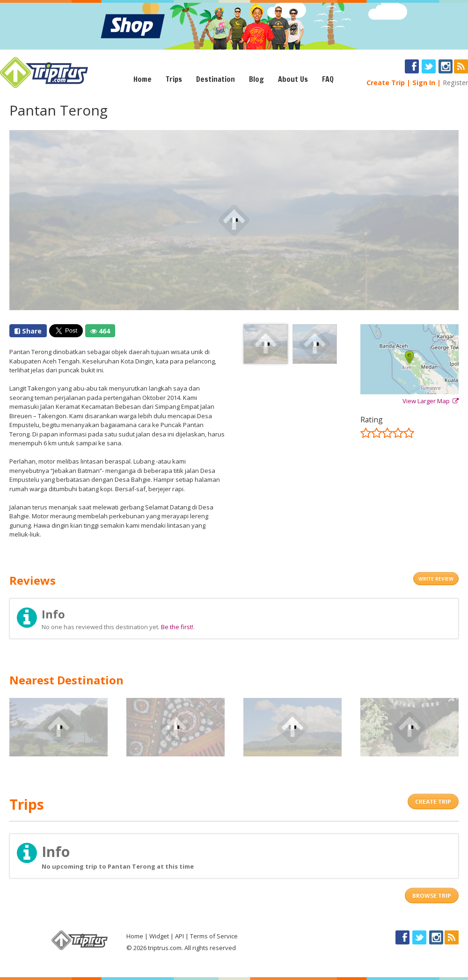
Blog (256, 79)
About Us (293, 79)
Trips (174, 79)
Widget (159, 936)
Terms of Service (214, 936)
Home (143, 79)
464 (100, 331)
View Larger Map (431, 401)
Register (455, 83)
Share (28, 331)
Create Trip (386, 83)
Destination (216, 79)
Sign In (424, 83)
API (179, 936)
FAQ (328, 79)
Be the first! (177, 627)
